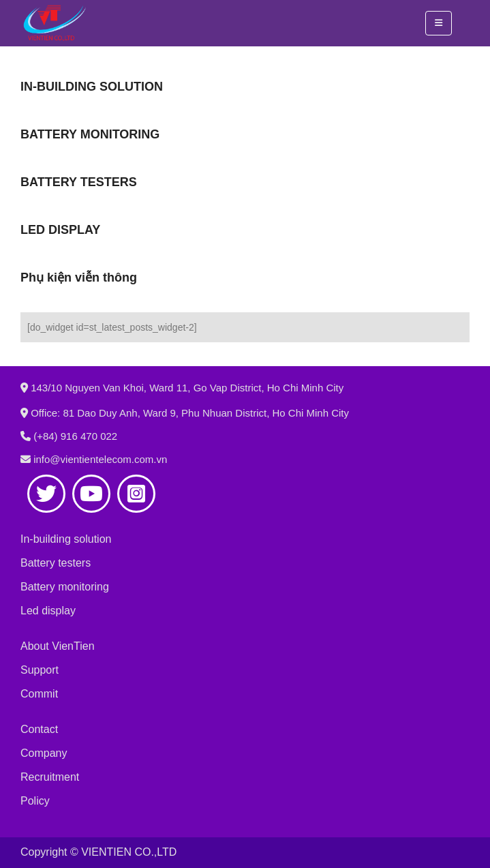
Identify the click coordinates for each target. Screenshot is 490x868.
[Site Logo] (55, 23)
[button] (439, 23)
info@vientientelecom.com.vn (100, 459)
